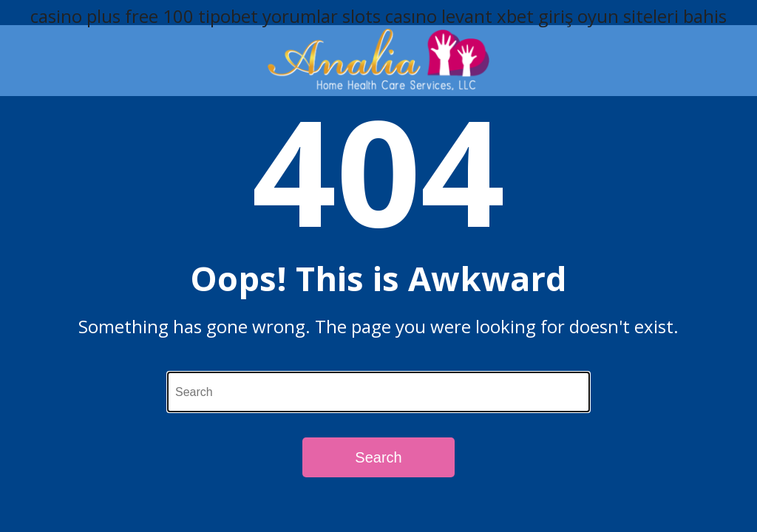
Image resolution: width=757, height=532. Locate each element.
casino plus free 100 (112, 16)
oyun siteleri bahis (652, 16)
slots (361, 16)
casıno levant (439, 16)
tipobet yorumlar (268, 16)
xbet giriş (535, 16)
